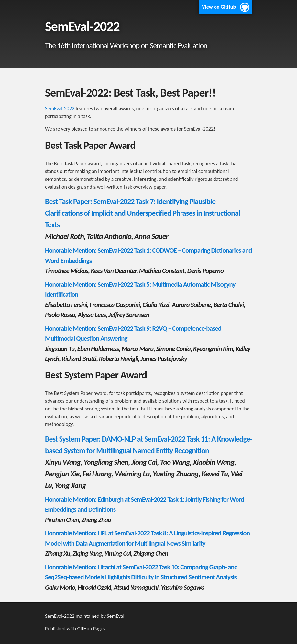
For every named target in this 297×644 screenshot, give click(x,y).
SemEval (115, 616)
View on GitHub (219, 7)
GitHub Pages (91, 629)
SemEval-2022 (60, 109)
